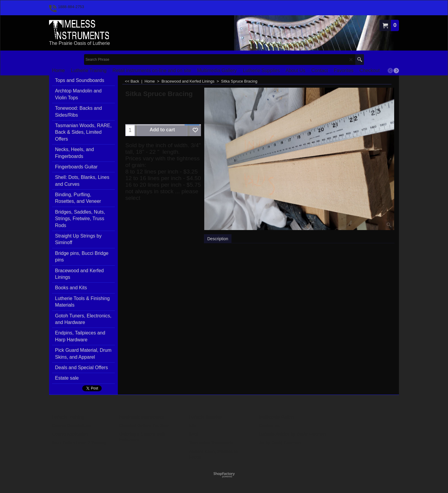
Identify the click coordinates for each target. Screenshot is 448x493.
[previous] (390, 71)
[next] (396, 71)
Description (218, 239)
